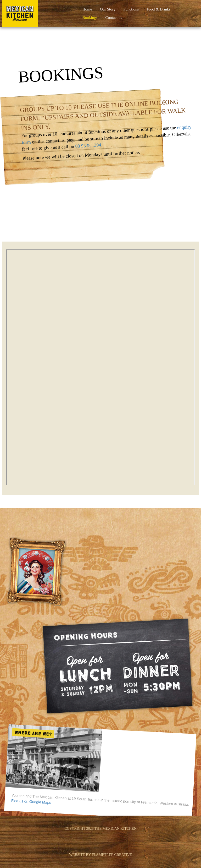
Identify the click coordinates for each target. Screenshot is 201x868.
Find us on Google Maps (31, 801)
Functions (131, 9)
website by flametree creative (100, 855)
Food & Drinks (158, 9)
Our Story (108, 9)
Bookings (90, 18)
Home (87, 9)
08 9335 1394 (88, 146)
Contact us (114, 18)
